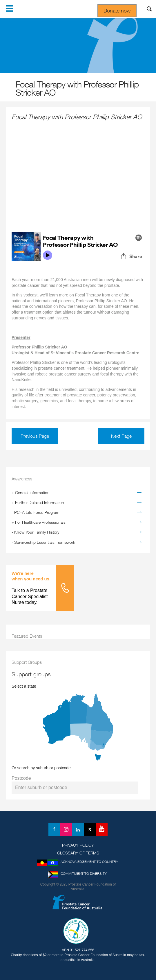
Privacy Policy (78, 845)
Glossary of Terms (78, 853)
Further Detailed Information (40, 502)
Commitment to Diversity (84, 873)
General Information (32, 492)
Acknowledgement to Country (89, 862)
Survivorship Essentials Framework (45, 542)
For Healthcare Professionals (40, 522)
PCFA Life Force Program (37, 512)
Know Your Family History (37, 532)
